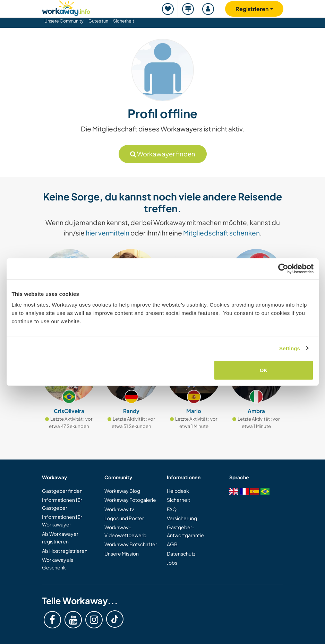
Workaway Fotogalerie (130, 500)
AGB (172, 544)
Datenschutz (181, 553)
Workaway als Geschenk (58, 564)
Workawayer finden (163, 154)
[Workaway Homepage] (66, 7)
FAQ (172, 509)
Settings (290, 348)
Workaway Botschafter (131, 544)
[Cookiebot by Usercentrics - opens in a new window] (283, 268)
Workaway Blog (122, 491)
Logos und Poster (124, 518)
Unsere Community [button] (64, 21)
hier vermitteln (108, 233)
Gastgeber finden (62, 491)
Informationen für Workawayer (62, 521)
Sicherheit (124, 21)
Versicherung (182, 518)
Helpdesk (178, 491)
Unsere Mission (122, 553)
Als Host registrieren (65, 551)
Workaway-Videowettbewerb (125, 531)
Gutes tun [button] (98, 21)
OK (264, 370)
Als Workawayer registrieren (60, 538)
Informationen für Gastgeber (62, 504)
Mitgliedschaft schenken (221, 233)
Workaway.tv (119, 509)
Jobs (172, 563)
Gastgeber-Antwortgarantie (185, 531)
